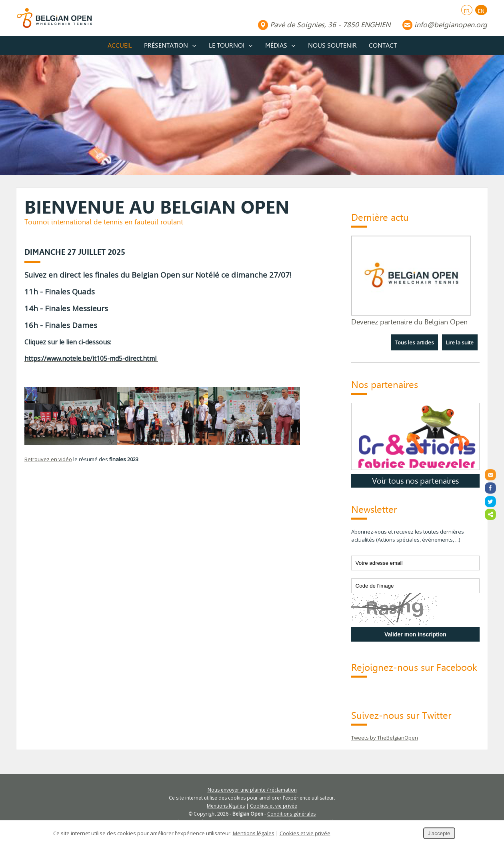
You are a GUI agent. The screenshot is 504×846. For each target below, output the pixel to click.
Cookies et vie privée (274, 806)
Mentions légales (226, 806)
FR (467, 11)
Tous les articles (414, 342)
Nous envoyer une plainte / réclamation (252, 790)
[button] (180, 425)
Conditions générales (291, 814)
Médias (276, 45)
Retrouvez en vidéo (48, 459)
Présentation (166, 45)
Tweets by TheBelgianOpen (385, 738)
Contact (383, 45)
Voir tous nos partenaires (415, 481)
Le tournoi (227, 45)
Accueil (120, 45)
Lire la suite (460, 342)
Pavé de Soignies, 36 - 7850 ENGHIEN (330, 25)
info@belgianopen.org (451, 25)
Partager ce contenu (490, 514)
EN (481, 11)
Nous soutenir (332, 45)
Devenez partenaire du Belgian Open (409, 322)
